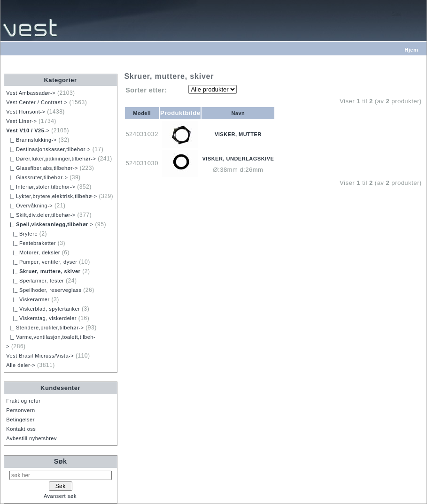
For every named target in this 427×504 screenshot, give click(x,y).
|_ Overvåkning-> (29, 206)
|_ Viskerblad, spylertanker (43, 309)
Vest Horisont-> (26, 112)
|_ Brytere (22, 234)
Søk (61, 461)
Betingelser (20, 420)
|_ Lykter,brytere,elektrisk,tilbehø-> (51, 196)
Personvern (20, 410)
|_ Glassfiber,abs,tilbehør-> (42, 168)
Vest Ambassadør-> (31, 93)
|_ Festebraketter (31, 243)
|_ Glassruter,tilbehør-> (37, 177)
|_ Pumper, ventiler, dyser (42, 262)
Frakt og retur (23, 401)
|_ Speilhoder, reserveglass (44, 290)
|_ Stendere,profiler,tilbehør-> (45, 328)
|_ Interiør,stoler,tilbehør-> (41, 187)
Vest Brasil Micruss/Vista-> (40, 356)
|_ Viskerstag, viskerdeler (41, 318)
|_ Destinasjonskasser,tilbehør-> (48, 149)
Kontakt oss (21, 429)
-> (28, 130)
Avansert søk (60, 496)
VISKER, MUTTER (238, 134)
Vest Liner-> (21, 121)
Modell (142, 113)
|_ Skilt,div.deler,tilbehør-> (41, 215)
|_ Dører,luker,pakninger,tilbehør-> (51, 159)
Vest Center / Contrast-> (37, 102)
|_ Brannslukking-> (31, 140)
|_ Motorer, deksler (33, 252)
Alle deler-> (21, 365)
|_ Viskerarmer (28, 299)
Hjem (411, 50)
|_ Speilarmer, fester (35, 281)
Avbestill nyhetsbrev (31, 438)
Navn (238, 113)
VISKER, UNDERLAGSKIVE (238, 159)
